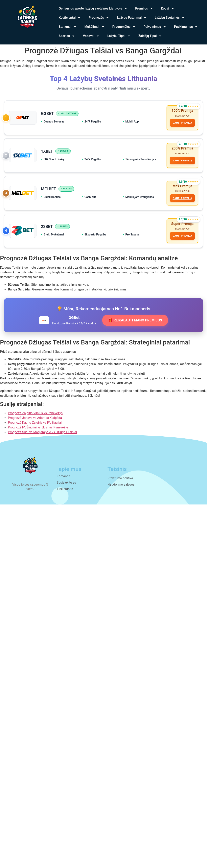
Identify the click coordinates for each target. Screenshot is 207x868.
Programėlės (124, 27)
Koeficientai (70, 18)
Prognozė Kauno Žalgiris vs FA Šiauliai (35, 425)
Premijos (144, 9)
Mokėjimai (94, 27)
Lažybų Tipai (119, 36)
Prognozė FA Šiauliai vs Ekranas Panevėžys (38, 430)
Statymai (68, 27)
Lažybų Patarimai (132, 18)
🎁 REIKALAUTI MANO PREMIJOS (135, 323)
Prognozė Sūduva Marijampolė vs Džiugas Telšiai (42, 435)
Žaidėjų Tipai (150, 36)
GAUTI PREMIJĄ (182, 123)
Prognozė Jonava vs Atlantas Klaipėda (35, 421)
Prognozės (99, 18)
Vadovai (91, 36)
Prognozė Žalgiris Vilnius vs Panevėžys (35, 416)
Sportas (67, 36)
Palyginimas (155, 27)
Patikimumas (186, 27)
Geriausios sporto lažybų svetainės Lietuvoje (93, 9)
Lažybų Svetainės (170, 18)
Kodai (168, 9)
